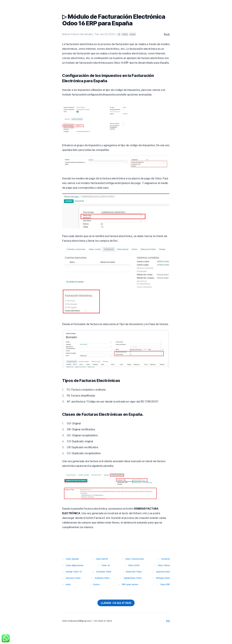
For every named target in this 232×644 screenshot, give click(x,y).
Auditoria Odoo (102, 578)
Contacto (165, 559)
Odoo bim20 (102, 559)
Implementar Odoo (133, 578)
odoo (125, 34)
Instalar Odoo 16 (74, 572)
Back (167, 34)
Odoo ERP (165, 584)
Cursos (96, 584)
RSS (168, 621)
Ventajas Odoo (163, 578)
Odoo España (72, 559)
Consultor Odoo (104, 572)
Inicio (68, 584)
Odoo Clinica (164, 565)
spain (132, 34)
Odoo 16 (106, 565)
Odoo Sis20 (134, 565)
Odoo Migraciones (75, 565)
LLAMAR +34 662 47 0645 (116, 603)
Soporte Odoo (163, 572)
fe (119, 34)
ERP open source (130, 584)
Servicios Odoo (73, 578)
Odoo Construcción (134, 559)
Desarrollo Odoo (134, 572)
